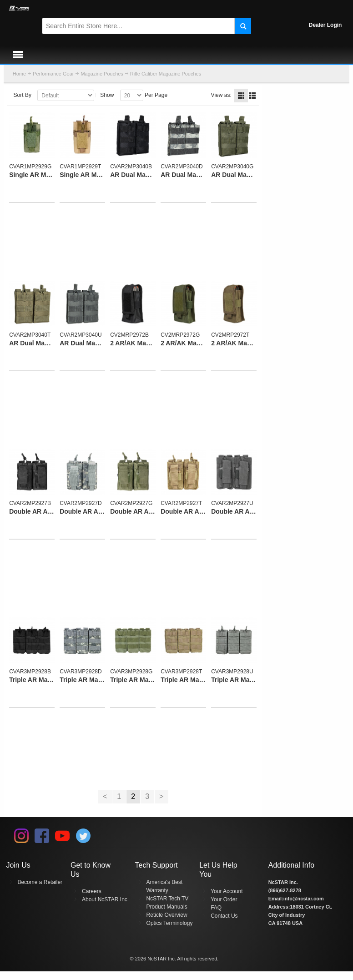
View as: (221, 95)
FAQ (216, 908)
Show (107, 95)
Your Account (227, 891)
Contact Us (224, 916)
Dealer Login (325, 25)
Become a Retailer (40, 882)
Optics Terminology (170, 923)
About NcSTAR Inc (105, 899)
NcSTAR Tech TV (168, 899)
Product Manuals (167, 907)
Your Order (224, 899)
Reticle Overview (167, 915)
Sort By (23, 95)
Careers (92, 891)
